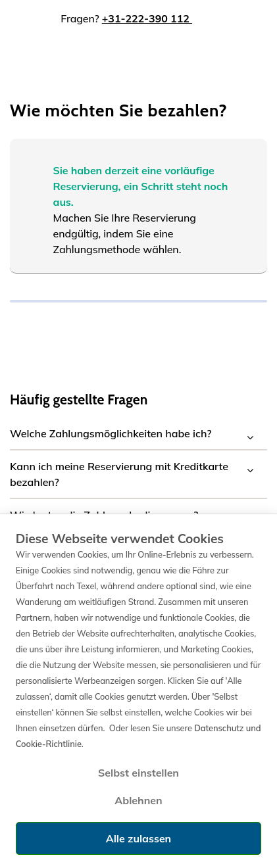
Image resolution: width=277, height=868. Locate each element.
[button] (138, 433)
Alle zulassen (138, 838)
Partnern (33, 617)
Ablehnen (138, 800)
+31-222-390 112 (147, 18)
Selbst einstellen (138, 773)
